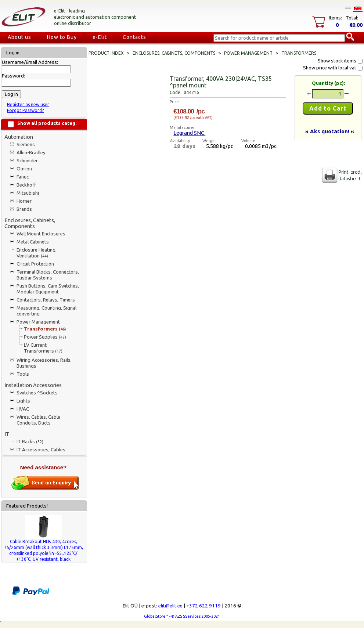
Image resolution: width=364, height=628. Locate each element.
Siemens (26, 145)
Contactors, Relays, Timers (46, 300)
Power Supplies (45, 337)
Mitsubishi (28, 193)
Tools (23, 374)
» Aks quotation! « (330, 131)
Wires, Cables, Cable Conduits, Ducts (38, 420)
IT (7, 434)
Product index (106, 53)
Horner (24, 201)
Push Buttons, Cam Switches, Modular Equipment (48, 289)
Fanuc (23, 177)
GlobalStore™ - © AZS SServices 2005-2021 (182, 616)
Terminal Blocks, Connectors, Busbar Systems (48, 275)
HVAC (23, 409)
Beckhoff (26, 185)
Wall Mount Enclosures (41, 234)
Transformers (45, 329)
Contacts (134, 37)
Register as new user (28, 104)
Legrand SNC (189, 133)
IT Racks (30, 442)
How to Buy (62, 37)
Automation (19, 137)
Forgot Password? (25, 110)
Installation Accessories (33, 385)
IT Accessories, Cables (41, 450)
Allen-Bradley (31, 153)
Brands (24, 209)
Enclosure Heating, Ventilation (37, 253)
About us (19, 37)
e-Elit (100, 37)
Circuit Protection (35, 264)
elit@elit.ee (170, 606)
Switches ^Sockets (37, 393)
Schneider (27, 161)
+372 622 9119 (203, 606)
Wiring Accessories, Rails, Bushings (44, 363)
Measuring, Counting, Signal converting (46, 311)
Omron (24, 169)
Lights (23, 401)
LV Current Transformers (43, 348)
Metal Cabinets (33, 242)
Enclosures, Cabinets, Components (30, 223)
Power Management (38, 322)
